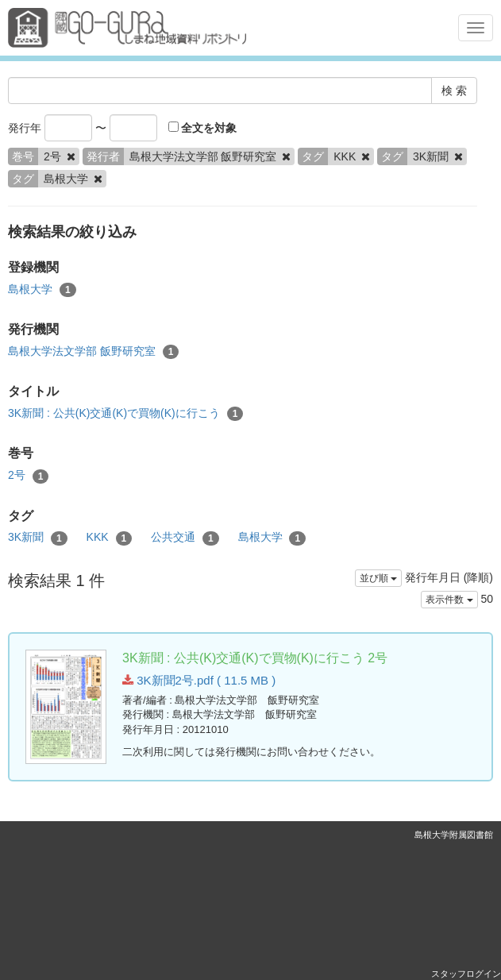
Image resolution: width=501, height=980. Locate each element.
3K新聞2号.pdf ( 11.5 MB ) (199, 680)
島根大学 (42, 290)
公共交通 (185, 538)
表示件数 (449, 600)
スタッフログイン (466, 974)
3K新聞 (38, 538)
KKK (110, 538)
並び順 (378, 578)
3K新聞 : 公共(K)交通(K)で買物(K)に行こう (125, 414)
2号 (28, 476)
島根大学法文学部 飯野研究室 (93, 352)
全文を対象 (203, 128)
